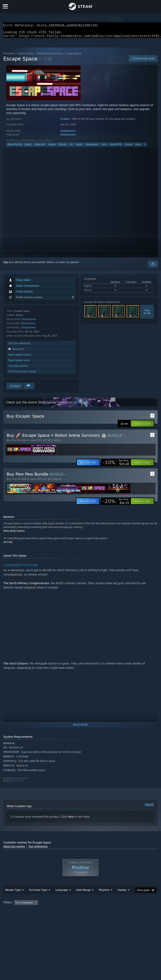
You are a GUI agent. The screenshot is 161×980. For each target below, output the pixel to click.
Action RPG (116, 147)
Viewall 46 (147, 314)
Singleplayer (92, 147)
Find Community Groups (22, 374)
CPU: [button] (36, 916)
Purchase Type (38, 898)
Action (79, 147)
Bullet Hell (40, 147)
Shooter (63, 147)
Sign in (7, 265)
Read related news (19, 363)
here (71, 819)
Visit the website (19, 346)
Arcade (52, 147)
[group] (81, 914)
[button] (142, 426)
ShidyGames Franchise (50, 56)
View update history (20, 357)
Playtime (104, 898)
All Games (9, 56)
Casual (128, 147)
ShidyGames (68, 133)
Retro (138, 147)
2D (71, 147)
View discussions (18, 368)
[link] (116, 465)
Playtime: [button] (98, 911)
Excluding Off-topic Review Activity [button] (66, 911)
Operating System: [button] (15, 916)
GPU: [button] (49, 916)
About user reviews (14, 849)
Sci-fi (104, 147)
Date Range (83, 898)
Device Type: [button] (68, 916)
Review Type (13, 898)
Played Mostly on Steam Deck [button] (127, 911)
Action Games (26, 56)
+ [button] (145, 147)
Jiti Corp (8, 544)
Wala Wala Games (14, 533)
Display (122, 898)
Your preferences (38, 849)
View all (149, 807)
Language (62, 898)
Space (28, 147)
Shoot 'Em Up (15, 147)
